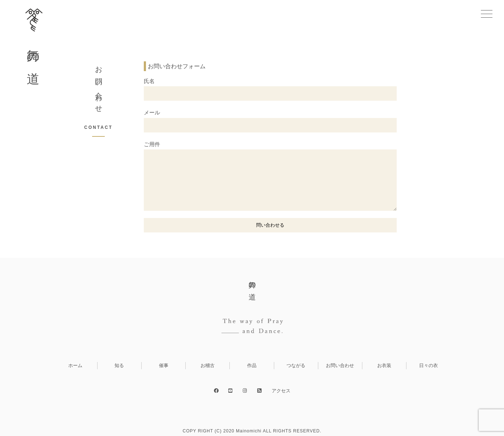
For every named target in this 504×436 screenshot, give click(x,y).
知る (119, 365)
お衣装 (384, 365)
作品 (252, 365)
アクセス (281, 391)
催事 (164, 365)
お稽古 (208, 365)
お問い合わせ (340, 365)
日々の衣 (428, 365)
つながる (296, 365)
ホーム (75, 365)
